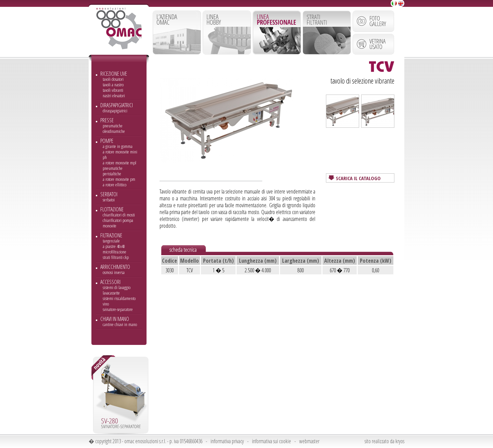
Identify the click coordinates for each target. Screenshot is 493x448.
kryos (400, 441)
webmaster (309, 441)
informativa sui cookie (271, 441)
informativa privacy (227, 441)
